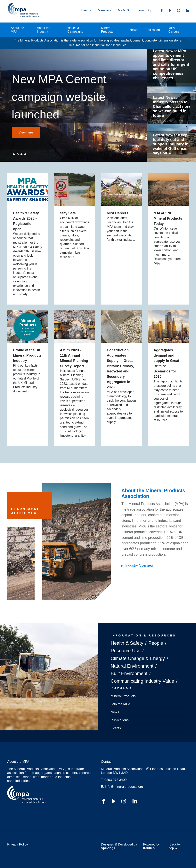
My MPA (124, 10)
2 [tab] (18, 154)
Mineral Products (107, 30)
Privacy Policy (18, 844)
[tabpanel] (73, 105)
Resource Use (126, 651)
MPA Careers (174, 30)
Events (86, 10)
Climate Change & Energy (138, 658)
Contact (107, 762)
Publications (153, 30)
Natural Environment (132, 666)
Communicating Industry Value (142, 681)
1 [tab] (14, 154)
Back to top (175, 846)
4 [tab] (25, 154)
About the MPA (17, 30)
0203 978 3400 (115, 780)
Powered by (151, 846)
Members (104, 10)
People (156, 643)
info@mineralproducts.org (124, 787)
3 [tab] (21, 154)
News (134, 30)
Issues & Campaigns (75, 30)
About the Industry (44, 30)
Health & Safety (127, 643)
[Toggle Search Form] (142, 10)
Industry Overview (139, 565)
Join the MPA (120, 704)
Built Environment (129, 673)
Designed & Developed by (119, 846)
